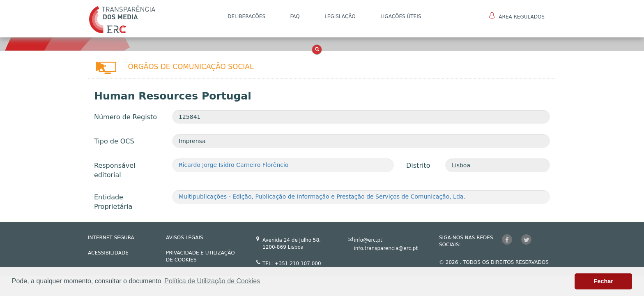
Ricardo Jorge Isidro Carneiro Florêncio (233, 165)
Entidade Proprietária (113, 202)
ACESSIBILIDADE (108, 253)
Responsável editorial (115, 170)
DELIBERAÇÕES (246, 16)
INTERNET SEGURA (111, 238)
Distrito (418, 165)
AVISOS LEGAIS (185, 238)
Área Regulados (517, 16)
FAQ (295, 16)
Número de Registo (125, 117)
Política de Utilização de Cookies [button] (212, 281)
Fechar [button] (604, 281)
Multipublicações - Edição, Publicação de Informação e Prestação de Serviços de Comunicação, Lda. (322, 197)
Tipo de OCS (114, 141)
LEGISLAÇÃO (340, 16)
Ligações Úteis (401, 16)
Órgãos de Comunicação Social (191, 67)
